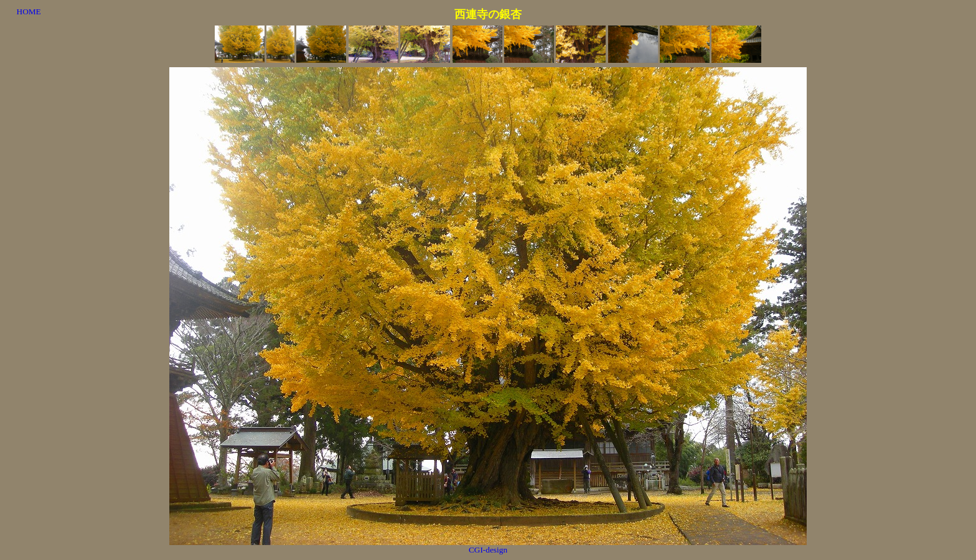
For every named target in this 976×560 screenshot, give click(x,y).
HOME (29, 12)
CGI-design (488, 550)
